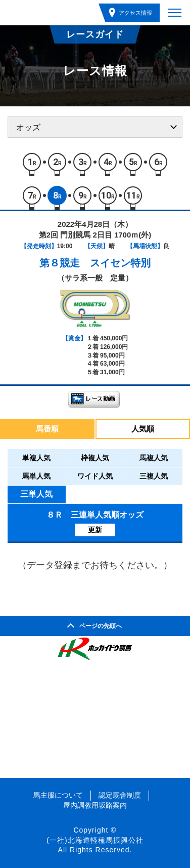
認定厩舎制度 (120, 795)
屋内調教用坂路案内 (95, 805)
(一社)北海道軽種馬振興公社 (95, 840)
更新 (95, 530)
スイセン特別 (120, 263)
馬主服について (58, 795)
